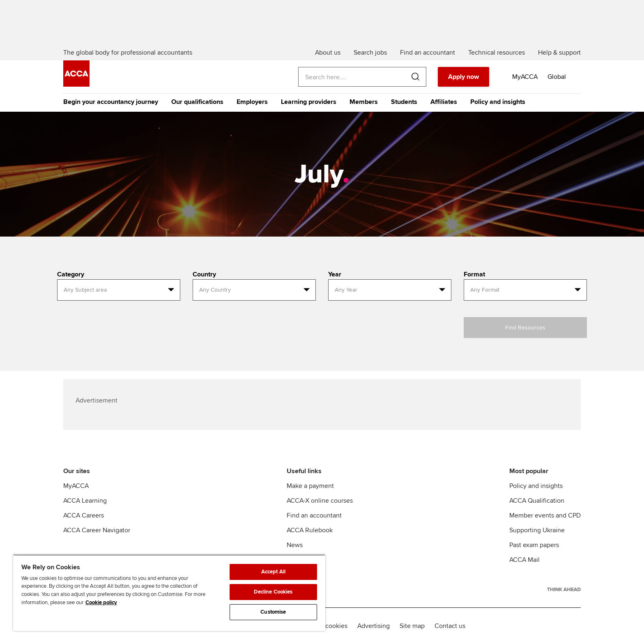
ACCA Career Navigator (97, 530)
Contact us (450, 626)
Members (364, 102)
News (295, 545)
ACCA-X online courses (320, 501)
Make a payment (310, 486)
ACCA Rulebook (310, 530)
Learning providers (309, 102)
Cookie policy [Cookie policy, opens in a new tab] (101, 603)
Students (404, 102)
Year (335, 274)
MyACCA (76, 486)
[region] (169, 593)
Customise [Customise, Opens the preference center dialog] (273, 612)
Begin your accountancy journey (111, 102)
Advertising (374, 626)
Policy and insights (498, 102)
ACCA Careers (84, 515)
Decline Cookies (273, 592)
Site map (412, 626)
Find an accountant (314, 515)
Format (474, 274)
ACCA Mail (524, 560)
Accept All (273, 572)
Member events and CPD (545, 515)
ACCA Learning (85, 501)
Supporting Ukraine (537, 530)
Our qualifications (197, 102)
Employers (252, 102)
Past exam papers (534, 545)
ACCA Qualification (537, 501)
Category (71, 274)
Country (204, 274)
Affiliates (444, 102)
